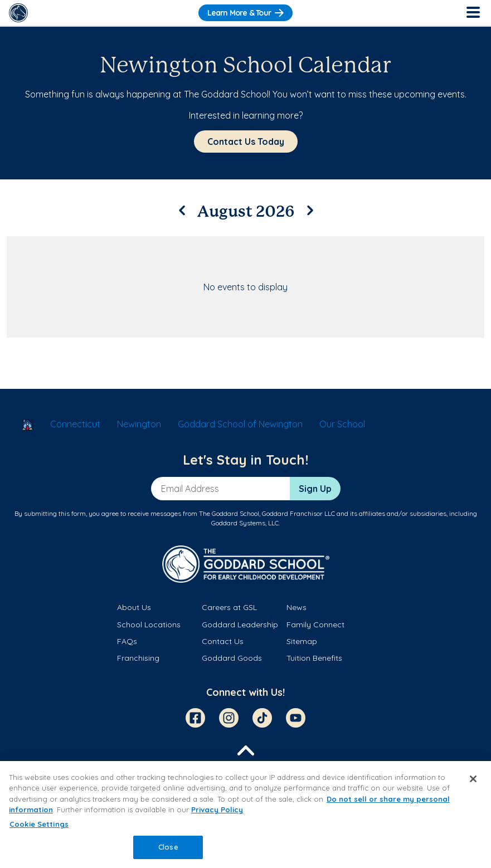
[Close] (473, 779)
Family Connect (315, 625)
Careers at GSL (229, 607)
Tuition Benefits (314, 658)
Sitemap (302, 641)
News (296, 607)
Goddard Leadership (240, 625)
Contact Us (223, 641)
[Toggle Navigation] (473, 13)
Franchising (138, 658)
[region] (245, 815)
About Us (134, 607)
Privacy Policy (217, 810)
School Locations (149, 625)
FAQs (127, 641)
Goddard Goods (232, 658)
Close (168, 847)
